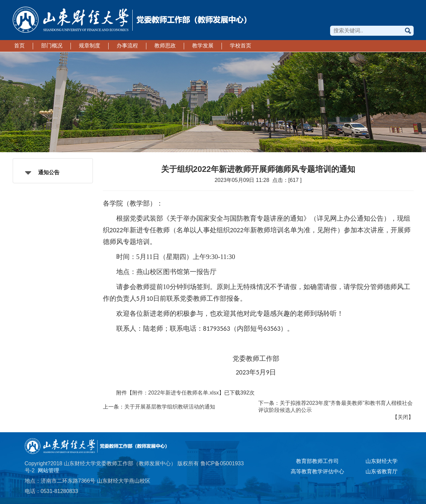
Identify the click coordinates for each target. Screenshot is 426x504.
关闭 (403, 417)
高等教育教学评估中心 (317, 471)
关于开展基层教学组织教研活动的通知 (170, 407)
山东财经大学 (382, 461)
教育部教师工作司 (317, 461)
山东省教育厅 (382, 471)
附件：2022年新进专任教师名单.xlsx (176, 393)
